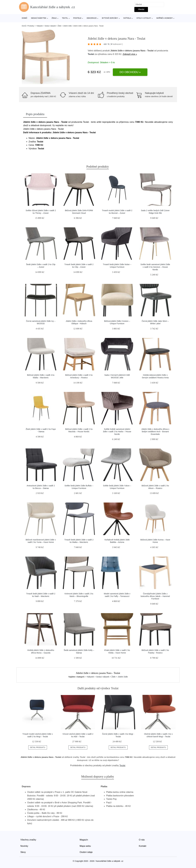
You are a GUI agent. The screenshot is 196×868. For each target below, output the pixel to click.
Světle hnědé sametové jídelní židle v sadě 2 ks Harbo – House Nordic (117, 432)
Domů (24, 18)
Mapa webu (85, 846)
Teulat (91, 54)
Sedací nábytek (39, 18)
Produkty (31, 26)
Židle (54, 18)
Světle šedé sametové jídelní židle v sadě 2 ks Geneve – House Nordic (155, 267)
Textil (65, 18)
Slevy (23, 852)
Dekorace (92, 18)
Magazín (84, 840)
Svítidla (127, 18)
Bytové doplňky (110, 18)
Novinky (24, 846)
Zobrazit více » (130, 54)
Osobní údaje (86, 852)
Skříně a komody (164, 18)
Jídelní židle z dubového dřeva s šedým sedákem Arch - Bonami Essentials (155, 432)
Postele (77, 18)
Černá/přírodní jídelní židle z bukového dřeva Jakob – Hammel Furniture (155, 596)
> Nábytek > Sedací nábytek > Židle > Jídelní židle (53, 26)
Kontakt (143, 846)
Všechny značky (28, 840)
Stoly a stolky (144, 18)
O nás (142, 840)
